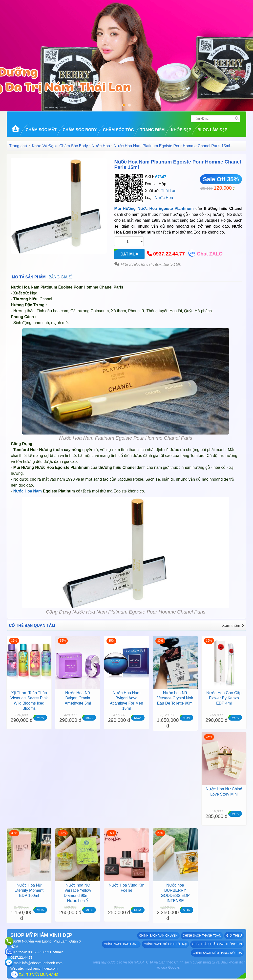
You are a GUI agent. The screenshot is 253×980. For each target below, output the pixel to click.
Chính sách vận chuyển (158, 936)
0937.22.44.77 (169, 254)
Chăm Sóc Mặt (41, 130)
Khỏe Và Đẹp (44, 146)
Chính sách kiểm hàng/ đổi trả (217, 953)
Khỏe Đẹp (181, 130)
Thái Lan (169, 191)
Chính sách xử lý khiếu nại (165, 944)
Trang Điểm (152, 130)
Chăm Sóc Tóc (118, 130)
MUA (40, 718)
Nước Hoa (101, 146)
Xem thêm (233, 626)
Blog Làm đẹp (212, 130)
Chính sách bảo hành (121, 944)
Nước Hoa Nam (28, 491)
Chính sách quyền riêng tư (195, 962)
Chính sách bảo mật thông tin (217, 944)
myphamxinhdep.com (41, 968)
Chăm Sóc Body (80, 130)
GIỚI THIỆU (234, 936)
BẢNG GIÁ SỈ (61, 277)
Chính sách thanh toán (202, 936)
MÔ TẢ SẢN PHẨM (29, 277)
